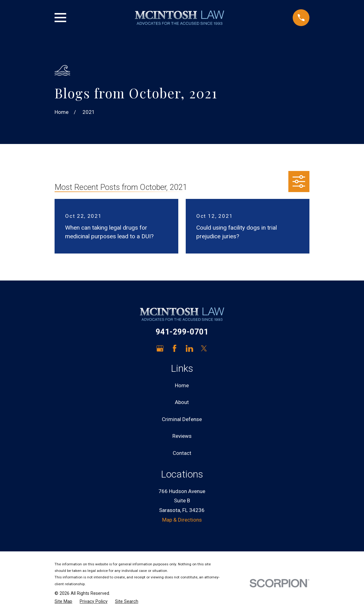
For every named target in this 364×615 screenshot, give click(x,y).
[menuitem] (63, 602)
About (182, 402)
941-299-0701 (182, 332)
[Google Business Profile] (160, 348)
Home (182, 385)
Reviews (182, 436)
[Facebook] (175, 348)
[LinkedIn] (189, 348)
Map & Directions (182, 520)
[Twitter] (204, 348)
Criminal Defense (182, 419)
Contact (182, 453)
